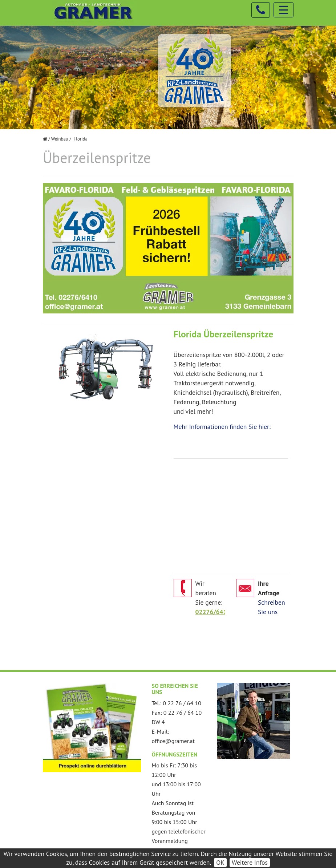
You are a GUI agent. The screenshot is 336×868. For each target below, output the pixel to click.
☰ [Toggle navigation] (284, 10)
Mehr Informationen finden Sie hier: (222, 427)
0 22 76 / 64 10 (182, 703)
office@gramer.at (173, 741)
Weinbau (60, 139)
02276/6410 (213, 612)
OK (220, 862)
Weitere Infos (250, 862)
